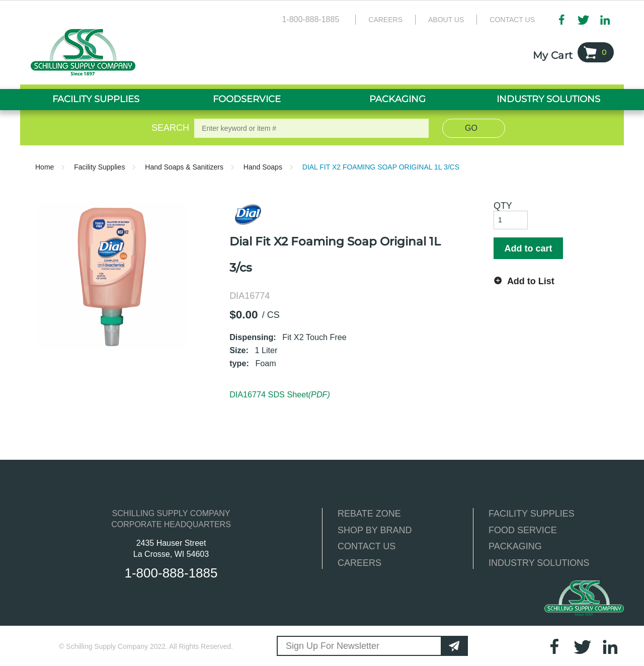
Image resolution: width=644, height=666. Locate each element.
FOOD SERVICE (523, 530)
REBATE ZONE (369, 514)
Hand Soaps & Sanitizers (184, 167)
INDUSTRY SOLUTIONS (539, 563)
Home (45, 167)
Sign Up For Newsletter (333, 646)
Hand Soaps (263, 167)
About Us (446, 20)
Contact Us (512, 20)
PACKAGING (515, 546)
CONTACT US (367, 546)
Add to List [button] (531, 281)
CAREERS (359, 563)
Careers (385, 20)
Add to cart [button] (528, 248)
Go (471, 128)
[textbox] (311, 128)
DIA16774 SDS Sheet (280, 394)
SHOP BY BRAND (375, 530)
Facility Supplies (99, 167)
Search (169, 128)
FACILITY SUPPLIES (532, 514)
